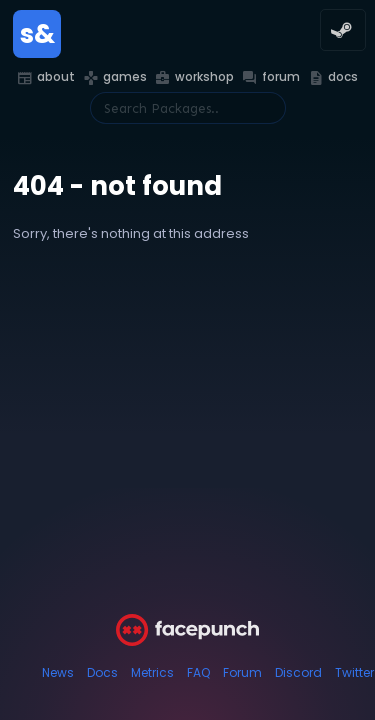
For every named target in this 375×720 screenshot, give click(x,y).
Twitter (354, 672)
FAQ (198, 672)
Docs (102, 672)
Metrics (152, 672)
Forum (242, 672)
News (58, 672)
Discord (298, 672)
